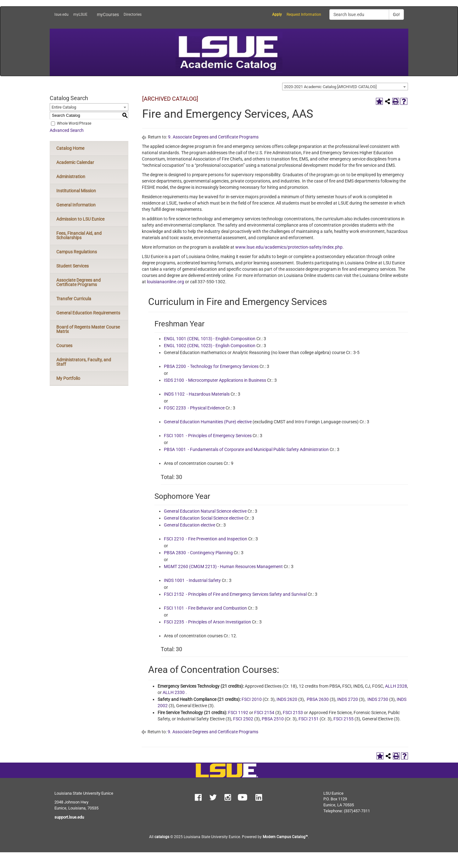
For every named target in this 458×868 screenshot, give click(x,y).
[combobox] (345, 87)
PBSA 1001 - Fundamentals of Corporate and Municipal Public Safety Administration (246, 449)
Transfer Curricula (74, 299)
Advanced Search (67, 130)
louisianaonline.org (165, 282)
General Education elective (190, 525)
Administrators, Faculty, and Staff (84, 362)
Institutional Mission (76, 191)
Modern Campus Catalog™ (285, 837)
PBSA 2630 (318, 699)
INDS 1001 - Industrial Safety (192, 580)
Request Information (304, 14)
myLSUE (80, 14)
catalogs (162, 837)
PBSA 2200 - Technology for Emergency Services (211, 366)
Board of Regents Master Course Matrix (88, 329)
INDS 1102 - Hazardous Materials (197, 394)
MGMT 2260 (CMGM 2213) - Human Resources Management (223, 566)
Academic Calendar (75, 162)
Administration (71, 177)
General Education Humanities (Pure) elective (208, 422)
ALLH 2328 (396, 686)
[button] (198, 798)
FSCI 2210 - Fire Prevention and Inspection (206, 539)
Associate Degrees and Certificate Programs (78, 282)
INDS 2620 (287, 699)
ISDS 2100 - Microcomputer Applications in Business (215, 380)
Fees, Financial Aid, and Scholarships (79, 235)
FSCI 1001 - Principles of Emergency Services (208, 436)
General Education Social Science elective (204, 518)
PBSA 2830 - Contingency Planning (198, 553)
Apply (277, 14)
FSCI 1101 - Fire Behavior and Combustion (205, 608)
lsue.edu (61, 14)
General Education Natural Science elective (205, 511)
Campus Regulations (77, 252)
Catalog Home (70, 148)
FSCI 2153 (293, 713)
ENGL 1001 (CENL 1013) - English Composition (210, 339)
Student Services (73, 266)
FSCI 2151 (309, 719)
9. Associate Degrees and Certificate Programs (213, 137)
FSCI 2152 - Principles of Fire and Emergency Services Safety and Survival (235, 594)
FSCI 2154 (264, 713)
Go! (396, 14)
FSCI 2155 (343, 719)
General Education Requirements (88, 313)
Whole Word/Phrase (74, 123)
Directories (133, 14)
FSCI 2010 (252, 699)
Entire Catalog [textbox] (64, 107)
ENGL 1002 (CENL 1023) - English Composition (210, 346)
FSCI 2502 (243, 719)
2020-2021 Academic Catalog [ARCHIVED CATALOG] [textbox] (330, 87)
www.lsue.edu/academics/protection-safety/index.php (289, 247)
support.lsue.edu (69, 817)
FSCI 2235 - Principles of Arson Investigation (207, 622)
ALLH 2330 (174, 692)
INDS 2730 (378, 699)
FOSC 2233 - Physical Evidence (194, 408)
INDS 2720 (348, 699)
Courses (64, 346)
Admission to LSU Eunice (80, 219)
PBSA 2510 (273, 719)
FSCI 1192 (238, 713)
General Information (76, 205)
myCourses (108, 14)
